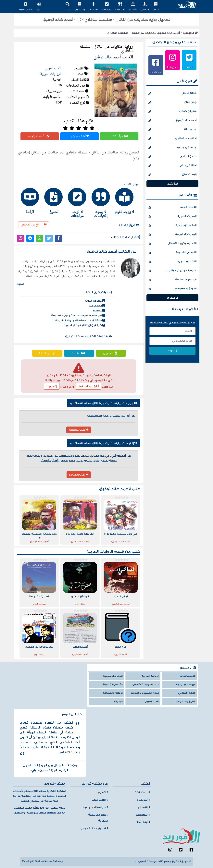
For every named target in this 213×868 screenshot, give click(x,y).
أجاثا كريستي (172, 166)
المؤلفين (145, 6)
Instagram (172, 67)
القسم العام (172, 208)
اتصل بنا (102, 792)
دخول (39, 6)
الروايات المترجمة (172, 235)
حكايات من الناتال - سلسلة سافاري (131, 33)
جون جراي (172, 102)
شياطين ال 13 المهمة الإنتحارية (84, 325)
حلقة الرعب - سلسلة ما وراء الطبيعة (80, 320)
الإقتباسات (120, 6)
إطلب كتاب (80, 6)
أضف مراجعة (40, 136)
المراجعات (107, 6)
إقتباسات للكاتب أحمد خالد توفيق (88, 336)
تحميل (111, 353)
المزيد (21, 284)
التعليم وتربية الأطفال (172, 244)
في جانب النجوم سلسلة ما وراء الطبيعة (78, 316)
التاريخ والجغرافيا (172, 289)
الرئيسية (190, 33)
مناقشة (47, 353)
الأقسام (133, 6)
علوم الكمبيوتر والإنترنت (172, 271)
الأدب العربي (53, 68)
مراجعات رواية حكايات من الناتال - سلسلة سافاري (104, 403)
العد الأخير (97, 306)
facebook (156, 72)
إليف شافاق (172, 175)
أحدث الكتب (141, 792)
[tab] (126, 201)
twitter (189, 67)
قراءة (79, 353)
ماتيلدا (99, 311)
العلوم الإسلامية (172, 226)
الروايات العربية (51, 74)
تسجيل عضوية (25, 6)
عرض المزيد (131, 185)
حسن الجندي (172, 157)
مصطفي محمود (172, 148)
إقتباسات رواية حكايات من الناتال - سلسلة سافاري (104, 443)
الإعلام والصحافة (172, 280)
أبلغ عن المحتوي (88, 386)
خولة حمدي (172, 93)
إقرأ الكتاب (119, 136)
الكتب (156, 6)
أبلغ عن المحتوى (34, 225)
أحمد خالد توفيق (169, 33)
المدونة (118, 701)
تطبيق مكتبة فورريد (94, 828)
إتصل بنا (52, 386)
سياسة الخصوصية (95, 807)
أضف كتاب (94, 6)
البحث (67, 6)
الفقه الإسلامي (172, 262)
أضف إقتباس (80, 136)
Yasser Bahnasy (54, 862)
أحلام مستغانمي (172, 139)
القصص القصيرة (172, 253)
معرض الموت (95, 301)
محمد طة (172, 130)
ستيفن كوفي (172, 112)
